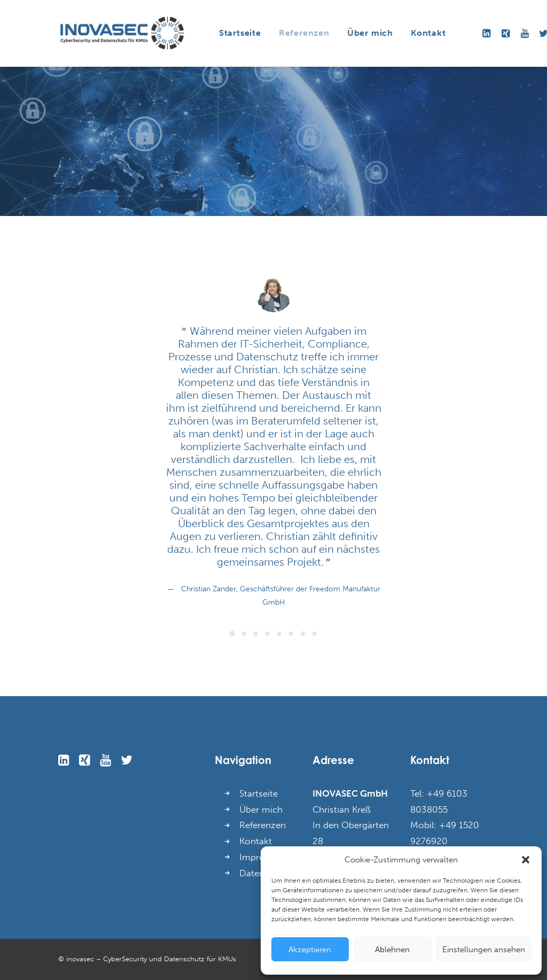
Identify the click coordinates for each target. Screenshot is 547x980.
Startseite (240, 33)
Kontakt (428, 33)
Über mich (370, 33)
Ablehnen (392, 950)
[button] (526, 860)
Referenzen (304, 33)
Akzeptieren (310, 950)
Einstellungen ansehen (484, 950)
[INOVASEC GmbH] (122, 33)
